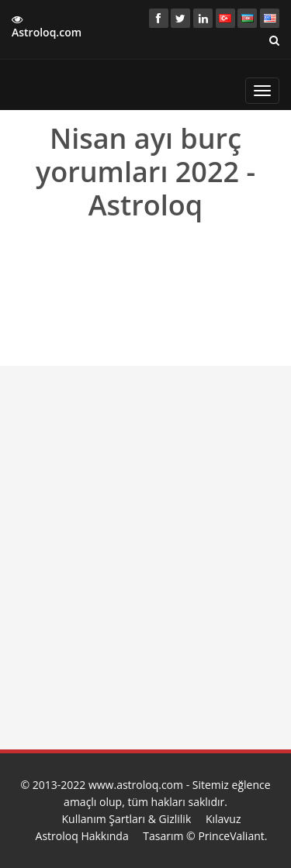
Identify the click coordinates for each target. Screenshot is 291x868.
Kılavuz (223, 819)
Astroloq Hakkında (82, 836)
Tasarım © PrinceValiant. (205, 836)
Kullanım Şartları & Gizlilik (127, 819)
